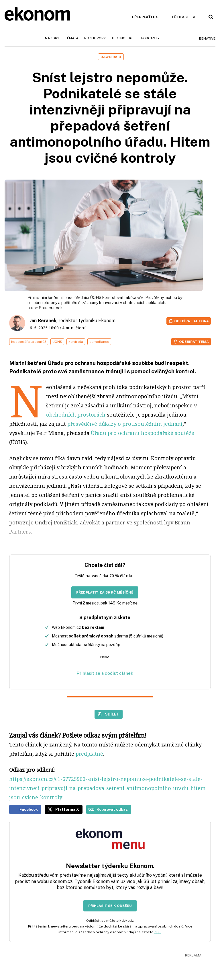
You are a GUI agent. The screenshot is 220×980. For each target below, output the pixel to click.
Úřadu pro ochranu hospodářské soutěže (143, 433)
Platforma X (67, 809)
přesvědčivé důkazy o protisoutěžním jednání (125, 424)
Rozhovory (95, 38)
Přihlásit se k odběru (110, 906)
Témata (72, 38)
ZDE (157, 932)
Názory (52, 38)
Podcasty (150, 38)
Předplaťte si (146, 17)
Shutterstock (51, 308)
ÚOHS (57, 342)
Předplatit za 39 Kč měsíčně (105, 592)
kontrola (76, 342)
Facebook (29, 809)
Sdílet (112, 714)
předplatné (89, 754)
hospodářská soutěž (29, 342)
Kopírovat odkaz (112, 809)
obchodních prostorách (76, 415)
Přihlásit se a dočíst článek (105, 673)
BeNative (207, 38)
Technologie (123, 38)
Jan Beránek (43, 321)
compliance (99, 342)
